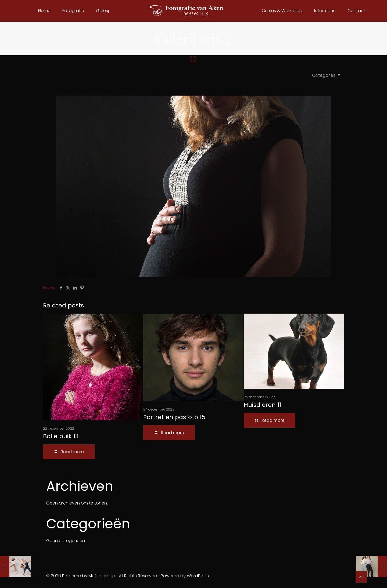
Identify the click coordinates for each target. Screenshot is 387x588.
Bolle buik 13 (61, 436)
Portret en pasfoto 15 (174, 417)
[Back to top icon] (361, 577)
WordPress (198, 576)
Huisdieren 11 (262, 405)
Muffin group (102, 576)
